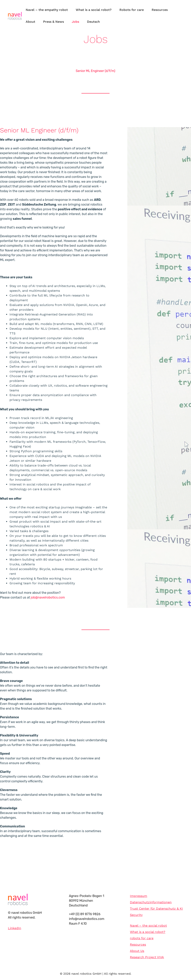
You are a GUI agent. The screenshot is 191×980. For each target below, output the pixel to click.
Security (136, 915)
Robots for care (132, 10)
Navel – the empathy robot (47, 10)
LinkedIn (15, 928)
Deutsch (93, 22)
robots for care (142, 938)
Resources (160, 10)
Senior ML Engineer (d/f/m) (95, 71)
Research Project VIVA (147, 957)
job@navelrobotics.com (48, 597)
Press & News (53, 22)
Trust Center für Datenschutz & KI (156, 909)
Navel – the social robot (148, 926)
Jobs (75, 22)
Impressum (139, 896)
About (30, 22)
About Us (137, 951)
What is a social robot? (94, 10)
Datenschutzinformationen (151, 902)
